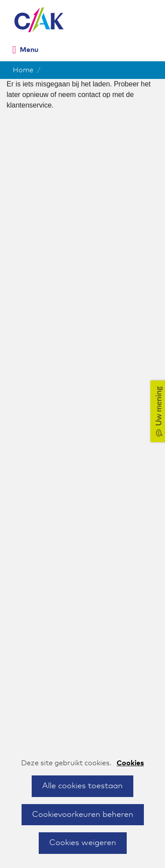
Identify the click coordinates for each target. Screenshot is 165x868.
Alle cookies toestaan (82, 786)
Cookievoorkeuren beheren (83, 815)
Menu (29, 50)
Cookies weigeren (83, 843)
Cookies (130, 763)
